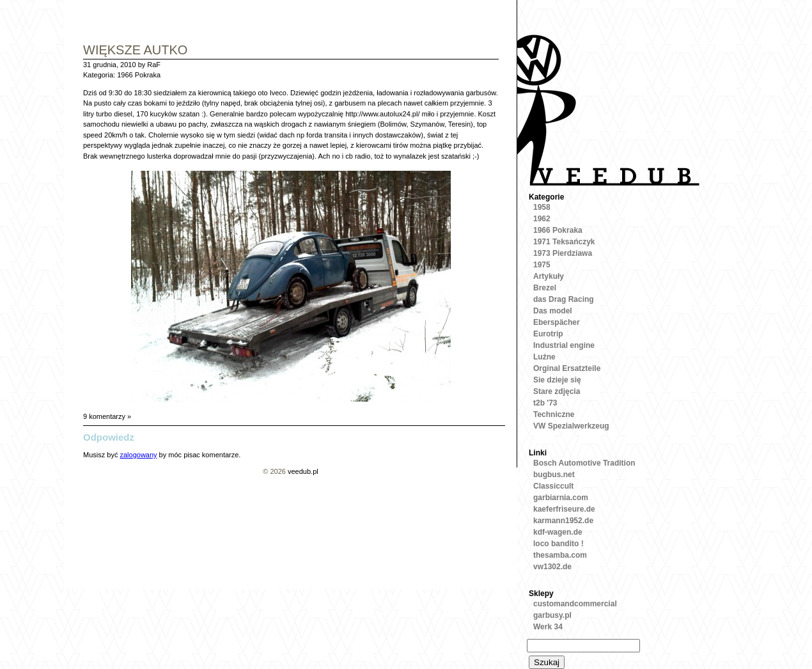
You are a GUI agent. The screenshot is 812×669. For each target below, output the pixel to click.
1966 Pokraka (139, 75)
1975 (542, 265)
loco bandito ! (558, 544)
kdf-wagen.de (558, 532)
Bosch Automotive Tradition (584, 463)
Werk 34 (548, 627)
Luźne (544, 357)
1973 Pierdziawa (563, 253)
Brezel (545, 288)
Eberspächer (557, 322)
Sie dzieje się (557, 380)
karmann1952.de (563, 521)
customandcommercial (575, 604)
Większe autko (135, 51)
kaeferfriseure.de (564, 509)
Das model (553, 311)
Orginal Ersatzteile (567, 368)
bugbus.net (554, 475)
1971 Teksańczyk (564, 242)
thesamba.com (560, 555)
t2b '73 (545, 403)
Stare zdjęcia (557, 391)
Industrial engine (564, 345)
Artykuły (549, 276)
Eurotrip (548, 334)
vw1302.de (552, 567)
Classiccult (553, 486)
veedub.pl (303, 471)
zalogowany (138, 455)
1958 (542, 207)
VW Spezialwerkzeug (571, 426)
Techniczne (554, 414)
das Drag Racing (564, 299)
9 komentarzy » (107, 416)
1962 (542, 219)
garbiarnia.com (561, 498)
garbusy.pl (552, 615)
